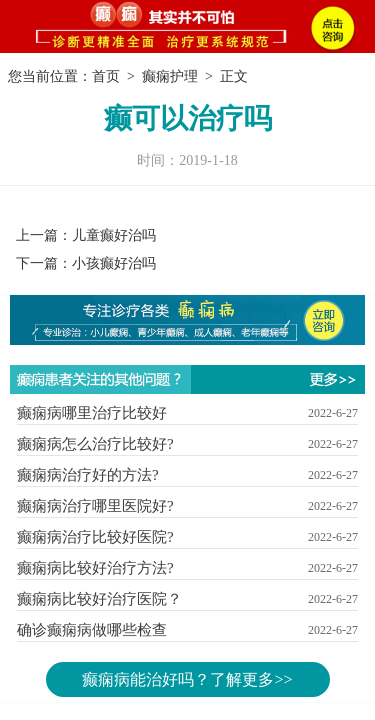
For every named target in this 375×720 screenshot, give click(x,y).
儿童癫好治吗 (114, 235)
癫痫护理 (170, 76)
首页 (106, 76)
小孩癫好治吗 (114, 263)
